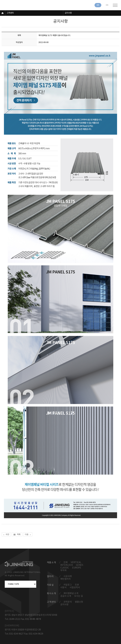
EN (107, 5)
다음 (28, 535)
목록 (17, 535)
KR (98, 5)
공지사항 (68, 13)
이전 (6, 535)
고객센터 (10, 13)
